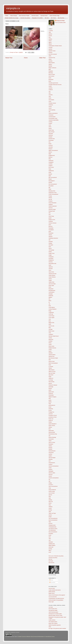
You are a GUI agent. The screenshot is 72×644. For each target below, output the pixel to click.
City (49, 112)
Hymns (50, 248)
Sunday (50, 510)
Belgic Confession (52, 68)
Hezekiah (51, 242)
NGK (50, 360)
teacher (50, 515)
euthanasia (51, 161)
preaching (51, 409)
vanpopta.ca (13, 8)
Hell (49, 240)
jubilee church (52, 593)
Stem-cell (51, 502)
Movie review (51, 346)
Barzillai (50, 66)
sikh (49, 481)
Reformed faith (52, 432)
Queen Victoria (52, 426)
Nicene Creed (52, 361)
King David (51, 289)
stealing (50, 500)
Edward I (51, 149)
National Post (51, 356)
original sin (51, 378)
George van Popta (60, 21)
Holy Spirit (51, 245)
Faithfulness (51, 171)
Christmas (51, 105)
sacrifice (50, 454)
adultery (50, 39)
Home (7, 16)
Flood (50, 189)
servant (50, 476)
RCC (50, 429)
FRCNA (50, 198)
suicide (50, 508)
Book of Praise (52, 74)
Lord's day (51, 314)
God (50, 215)
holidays (50, 243)
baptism (50, 64)
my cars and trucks (53, 597)
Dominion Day (52, 139)
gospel (50, 218)
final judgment (52, 181)
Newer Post (9, 58)
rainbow (50, 427)
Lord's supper (52, 317)
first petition (51, 186)
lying (50, 321)
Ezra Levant (51, 167)
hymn (50, 247)
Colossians (51, 115)
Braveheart (51, 80)
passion (50, 388)
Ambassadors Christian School (55, 46)
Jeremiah (51, 269)
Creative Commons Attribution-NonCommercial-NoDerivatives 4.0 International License (36, 637)
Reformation (51, 431)
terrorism (51, 523)
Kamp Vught (51, 285)
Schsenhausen (52, 463)
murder (50, 350)
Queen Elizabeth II (53, 424)
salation (50, 456)
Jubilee (50, 280)
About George (14, 16)
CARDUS (51, 90)
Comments (52, 582)
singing (50, 483)
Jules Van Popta (52, 284)
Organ (50, 377)
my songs (51, 607)
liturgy (50, 311)
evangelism (51, 162)
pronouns (51, 414)
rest (49, 436)
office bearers (52, 370)
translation (51, 534)
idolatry (50, 252)
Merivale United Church (54, 336)
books (50, 78)
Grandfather (51, 230)
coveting (50, 122)
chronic (50, 107)
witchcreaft (51, 547)
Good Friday (51, 216)
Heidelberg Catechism (53, 238)
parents (50, 383)
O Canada (51, 366)
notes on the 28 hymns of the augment (57, 595)
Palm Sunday (51, 382)
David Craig (51, 130)
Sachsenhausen (52, 451)
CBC (50, 93)
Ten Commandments (53, 518)
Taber (50, 512)
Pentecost (51, 394)
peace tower (51, 392)
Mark (50, 328)
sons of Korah (52, 493)
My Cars (47, 18)
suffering (50, 507)
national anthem (52, 355)
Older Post (42, 58)
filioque (50, 179)
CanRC (50, 86)
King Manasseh (52, 290)
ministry (50, 338)
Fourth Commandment (53, 194)
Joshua (50, 279)
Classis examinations (53, 113)
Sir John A (51, 485)
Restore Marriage (52, 437)
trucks (50, 535)
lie (49, 302)
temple (50, 517)
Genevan (51, 208)
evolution (51, 164)
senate (50, 468)
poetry (50, 400)
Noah (50, 365)
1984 (50, 32)
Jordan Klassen (52, 275)
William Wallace (52, 545)
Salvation (51, 459)
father (50, 176)
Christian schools (52, 103)
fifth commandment (53, 177)
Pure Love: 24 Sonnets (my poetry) (56, 556)
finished (50, 182)
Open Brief (51, 375)
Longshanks (51, 312)
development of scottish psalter (55, 614)
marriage (51, 329)
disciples (50, 137)
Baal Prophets (52, 63)
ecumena (51, 145)
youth (50, 552)
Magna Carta (51, 323)
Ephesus (51, 157)
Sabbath (50, 449)
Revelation (51, 444)
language (51, 294)
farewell (50, 174)
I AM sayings (51, 250)
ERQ (50, 159)
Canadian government (53, 83)
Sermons (51, 475)
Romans (50, 448)
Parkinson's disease (53, 385)
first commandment (53, 184)
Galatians (51, 204)
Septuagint (51, 471)
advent (50, 41)
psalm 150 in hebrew (53, 623)
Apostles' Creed (52, 51)
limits (50, 306)
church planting (52, 110)
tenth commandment (53, 520)
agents (50, 42)
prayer (50, 407)
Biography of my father (37, 18)
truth (50, 537)
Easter (50, 144)
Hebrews (51, 236)
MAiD (50, 324)
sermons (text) (52, 588)
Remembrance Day (53, 434)
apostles (50, 49)
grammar (51, 226)
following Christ (52, 191)
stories (50, 503)
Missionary (51, 339)
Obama (50, 368)
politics (50, 402)
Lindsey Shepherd (52, 309)
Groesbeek (51, 233)
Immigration (51, 257)
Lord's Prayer (51, 316)
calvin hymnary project (53, 612)
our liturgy (51, 380)
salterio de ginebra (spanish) (55, 625)
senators (50, 469)
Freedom (51, 201)
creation (50, 123)
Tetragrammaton (52, 525)
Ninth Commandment (53, 363)
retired (50, 441)
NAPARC (51, 353)
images (50, 255)
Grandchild (51, 228)
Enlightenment (52, 155)
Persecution (51, 395)
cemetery (51, 95)
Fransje (50, 196)
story (50, 505)
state (50, 498)
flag (49, 188)
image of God (52, 253)
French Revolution (53, 203)
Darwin (50, 128)
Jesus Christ (51, 272)
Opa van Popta (52, 373)
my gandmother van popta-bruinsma (56, 598)
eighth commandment (53, 150)
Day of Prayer (52, 132)
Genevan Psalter (52, 209)
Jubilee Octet (51, 282)
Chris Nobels (51, 100)
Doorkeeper (51, 140)
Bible (50, 69)
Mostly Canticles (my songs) (12, 18)
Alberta (50, 44)
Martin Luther (51, 331)
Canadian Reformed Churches (55, 85)
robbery (50, 446)
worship (50, 549)
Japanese (51, 267)
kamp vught (51, 602)
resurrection (51, 439)
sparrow (50, 495)
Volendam (51, 542)
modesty (50, 341)
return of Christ (52, 442)
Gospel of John (52, 220)
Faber (50, 169)
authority (50, 61)
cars (50, 91)
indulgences (51, 260)
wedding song (52, 544)
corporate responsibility (54, 120)
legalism (50, 297)
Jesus (50, 270)
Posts (51, 580)
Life (49, 304)
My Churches (61, 18)
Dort (50, 142)
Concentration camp (53, 118)
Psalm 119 (51, 419)
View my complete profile (60, 23)
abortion (50, 34)
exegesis (51, 166)
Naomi (50, 351)
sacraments (51, 453)
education (51, 147)
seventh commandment (54, 478)
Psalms (50, 422)
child (50, 96)
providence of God (53, 417)
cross (50, 125)
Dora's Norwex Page (55, 16)
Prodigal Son (51, 412)
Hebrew (50, 235)
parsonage (51, 387)
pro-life (50, 410)
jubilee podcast (52, 592)
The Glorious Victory (53, 529)
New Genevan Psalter (24, 16)
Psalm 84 (51, 421)
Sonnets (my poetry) (25, 18)
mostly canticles (52, 620)
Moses (50, 343)
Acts (50, 37)
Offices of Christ (52, 372)
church (50, 108)
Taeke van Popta (52, 513)
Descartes (51, 134)
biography (51, 71)
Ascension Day (52, 58)
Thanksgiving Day (52, 527)
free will (50, 199)
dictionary (51, 135)
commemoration (52, 117)
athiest (50, 59)
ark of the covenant (53, 54)
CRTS (50, 127)
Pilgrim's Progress (52, 397)
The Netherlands (52, 530)
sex (49, 480)
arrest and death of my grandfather (56, 600)
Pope (50, 404)
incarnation (51, 258)
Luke (50, 319)
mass (50, 333)
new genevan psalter (53, 610)
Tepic (50, 522)
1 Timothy (51, 31)
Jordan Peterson (52, 277)
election (50, 152)
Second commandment (54, 466)
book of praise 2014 (53, 609)
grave (50, 231)
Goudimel (51, 221)
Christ (50, 101)
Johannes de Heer (53, 274)
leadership (51, 296)
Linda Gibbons (52, 307)
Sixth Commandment (53, 486)
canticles (51, 88)
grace (50, 225)
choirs (50, 98)
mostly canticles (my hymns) (55, 590)
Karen (50, 287)
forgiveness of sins (53, 193)
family (50, 172)
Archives (50, 52)
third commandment (53, 532)
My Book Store (44, 16)
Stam (50, 496)
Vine (50, 540)
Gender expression (53, 206)
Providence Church (53, 415)
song (50, 488)
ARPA (50, 56)
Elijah (50, 154)
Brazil (50, 81)
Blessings (51, 73)
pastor (50, 390)
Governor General (52, 223)
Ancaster (51, 47)
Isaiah (50, 265)
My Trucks (53, 18)
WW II (50, 550)
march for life (51, 326)
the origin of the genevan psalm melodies (57, 628)
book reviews (51, 76)
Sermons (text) (35, 16)
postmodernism (52, 405)
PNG (50, 399)
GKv (50, 213)
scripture (50, 464)
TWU (50, 539)
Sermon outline (52, 473)
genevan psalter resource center (55, 615)
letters (50, 301)
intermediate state (52, 263)
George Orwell (52, 211)
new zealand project (53, 622)
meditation (51, 334)
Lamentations (52, 292)
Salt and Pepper (52, 458)
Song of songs (52, 491)
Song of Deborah (52, 490)
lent (49, 299)
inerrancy (51, 262)
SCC (50, 461)
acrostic (50, 36)
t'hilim (50, 627)
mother (50, 344)
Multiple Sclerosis (52, 348)
